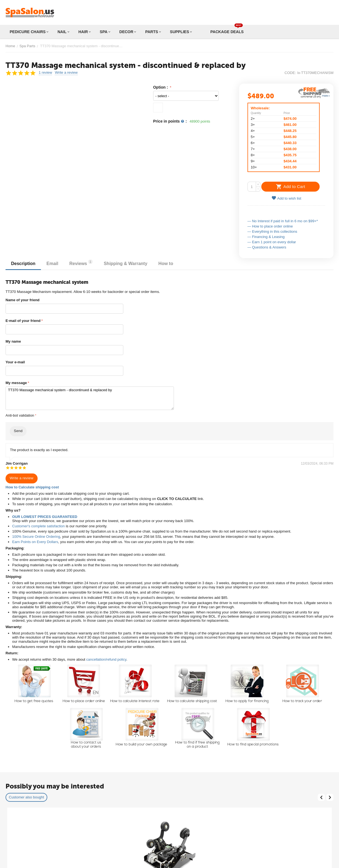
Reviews (81, 263)
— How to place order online (270, 226)
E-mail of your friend (23, 321)
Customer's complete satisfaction (38, 526)
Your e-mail (15, 362)
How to (166, 264)
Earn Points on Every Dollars (35, 542)
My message (16, 383)
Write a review (66, 73)
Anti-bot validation (20, 415)
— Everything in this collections (272, 231)
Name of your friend (23, 300)
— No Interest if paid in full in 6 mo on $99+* (283, 221)
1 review (45, 73)
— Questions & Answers (267, 247)
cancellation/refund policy (106, 659)
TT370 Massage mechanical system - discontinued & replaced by (90, 398)
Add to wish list (286, 198)
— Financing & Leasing (266, 237)
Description (23, 264)
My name (13, 341)
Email (52, 264)
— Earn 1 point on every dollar (272, 242)
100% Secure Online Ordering (36, 537)
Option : (161, 87)
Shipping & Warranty (126, 264)
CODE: (290, 73)
